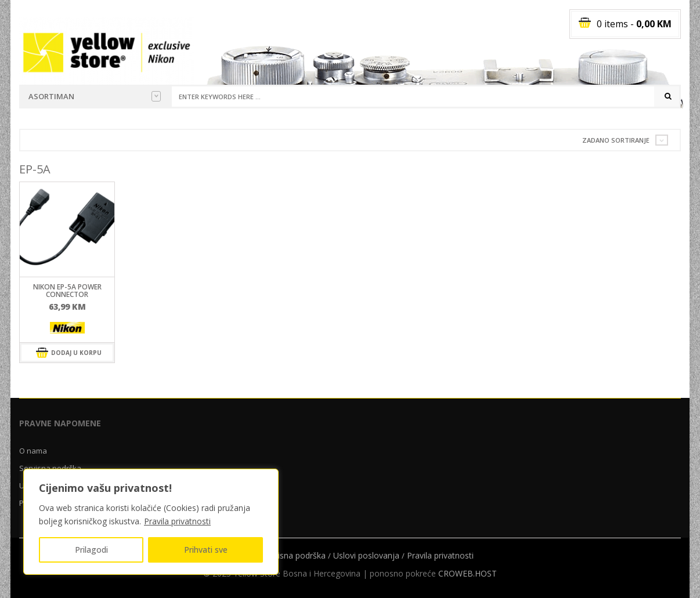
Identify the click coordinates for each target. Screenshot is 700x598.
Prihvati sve (206, 550)
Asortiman (95, 96)
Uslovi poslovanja (366, 555)
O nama (33, 451)
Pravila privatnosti (177, 521)
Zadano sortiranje (616, 140)
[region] (151, 522)
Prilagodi (91, 550)
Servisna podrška (294, 555)
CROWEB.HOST (468, 573)
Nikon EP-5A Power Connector (67, 291)
